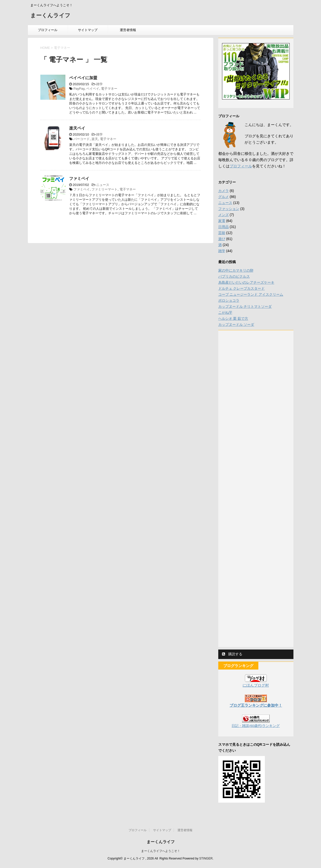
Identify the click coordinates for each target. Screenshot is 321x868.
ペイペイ (93, 89)
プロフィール (48, 30)
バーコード (82, 139)
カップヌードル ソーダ (236, 324)
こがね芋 (225, 312)
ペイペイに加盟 (83, 78)
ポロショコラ (229, 300)
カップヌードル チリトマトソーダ (245, 306)
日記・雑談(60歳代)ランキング (256, 726)
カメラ (224, 191)
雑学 (99, 84)
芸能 (222, 233)
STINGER (206, 858)
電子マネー (109, 89)
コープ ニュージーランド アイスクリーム (251, 294)
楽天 (95, 139)
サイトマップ (88, 30)
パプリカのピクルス (234, 276)
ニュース (103, 185)
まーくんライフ (50, 16)
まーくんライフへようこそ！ (161, 851)
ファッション (229, 209)
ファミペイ (79, 179)
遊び (222, 239)
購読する (232, 654)
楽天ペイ (77, 128)
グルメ (224, 197)
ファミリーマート (104, 189)
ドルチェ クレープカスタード (242, 288)
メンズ (224, 215)
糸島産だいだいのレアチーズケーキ (246, 282)
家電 (222, 221)
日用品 (224, 227)
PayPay (79, 89)
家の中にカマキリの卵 (236, 270)
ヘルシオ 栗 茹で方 (233, 318)
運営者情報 (128, 30)
